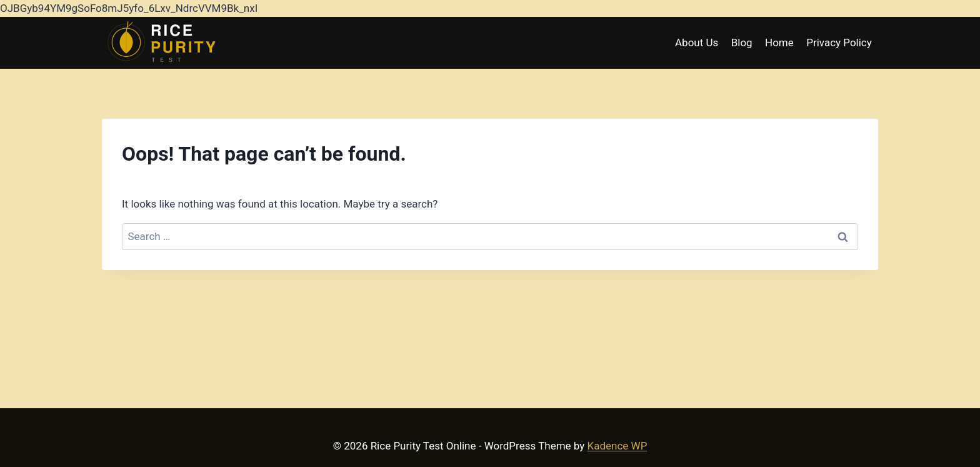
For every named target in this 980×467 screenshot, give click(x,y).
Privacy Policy (839, 43)
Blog (742, 43)
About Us (697, 43)
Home (779, 43)
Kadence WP (617, 446)
